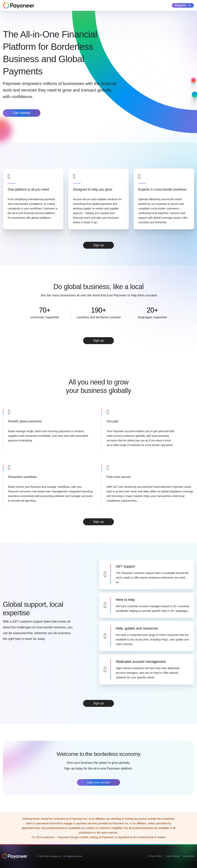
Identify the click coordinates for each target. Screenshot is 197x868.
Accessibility (189, 856)
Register (180, 5)
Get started (22, 113)
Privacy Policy (155, 856)
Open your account (98, 782)
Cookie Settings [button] (172, 856)
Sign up (98, 245)
